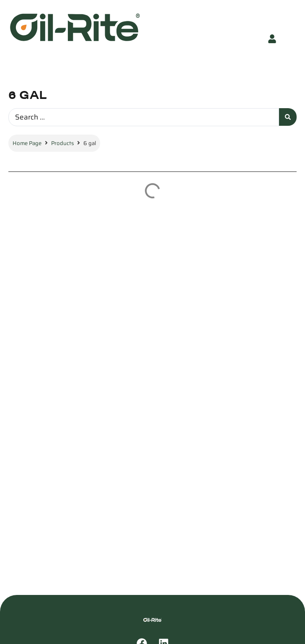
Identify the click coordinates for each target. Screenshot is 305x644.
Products (62, 143)
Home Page (27, 143)
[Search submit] (288, 117)
